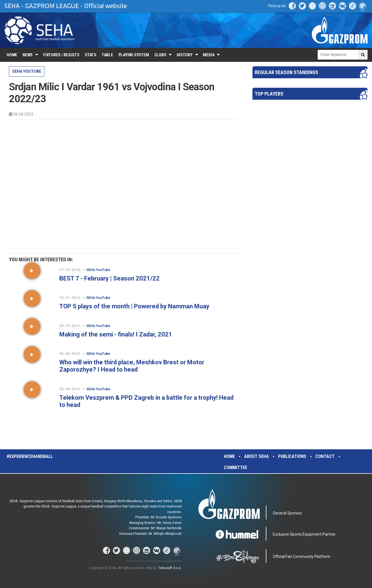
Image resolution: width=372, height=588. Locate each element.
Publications (292, 456)
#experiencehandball (30, 456)
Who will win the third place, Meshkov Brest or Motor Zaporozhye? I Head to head (132, 366)
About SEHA (256, 456)
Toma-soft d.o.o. (170, 568)
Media (209, 55)
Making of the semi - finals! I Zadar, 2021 (116, 334)
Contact (325, 456)
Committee (235, 468)
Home (12, 55)
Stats (91, 55)
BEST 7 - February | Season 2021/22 (110, 278)
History (184, 55)
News (28, 55)
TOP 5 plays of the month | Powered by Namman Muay (134, 306)
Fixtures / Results (61, 55)
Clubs (160, 55)
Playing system (134, 55)
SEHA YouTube (27, 71)
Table (107, 55)
